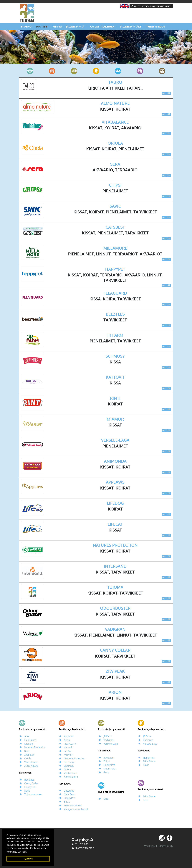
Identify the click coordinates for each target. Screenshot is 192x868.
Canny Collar (31, 783)
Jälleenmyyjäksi (131, 26)
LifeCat (68, 751)
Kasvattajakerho (103, 26)
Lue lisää (166, 93)
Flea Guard (30, 740)
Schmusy (69, 762)
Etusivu (26, 26)
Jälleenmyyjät (76, 26)
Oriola (28, 758)
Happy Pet (109, 765)
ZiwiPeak (29, 755)
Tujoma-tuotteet (33, 794)
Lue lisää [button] (22, 852)
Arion (27, 736)
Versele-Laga (111, 744)
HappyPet (30, 787)
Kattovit (68, 747)
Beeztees (29, 780)
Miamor (68, 755)
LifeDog (29, 744)
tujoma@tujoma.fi (84, 848)
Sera (106, 799)
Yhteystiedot (156, 26)
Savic (27, 791)
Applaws (69, 736)
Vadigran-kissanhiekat (76, 809)
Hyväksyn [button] (28, 859)
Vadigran (108, 740)
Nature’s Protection (35, 747)
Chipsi (107, 761)
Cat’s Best (69, 794)
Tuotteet (42, 26)
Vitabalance (31, 762)
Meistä (57, 26)
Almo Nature (31, 766)
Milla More (109, 769)
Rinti (27, 751)
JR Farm (108, 736)
